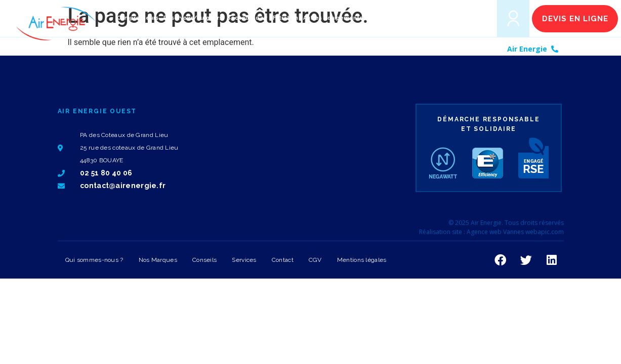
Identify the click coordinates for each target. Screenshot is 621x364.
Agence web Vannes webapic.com (515, 232)
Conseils (204, 260)
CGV (315, 260)
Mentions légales (362, 260)
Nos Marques (158, 260)
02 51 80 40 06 (589, 49)
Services (244, 260)
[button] (475, 18)
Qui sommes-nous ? (94, 260)
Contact (283, 260)
